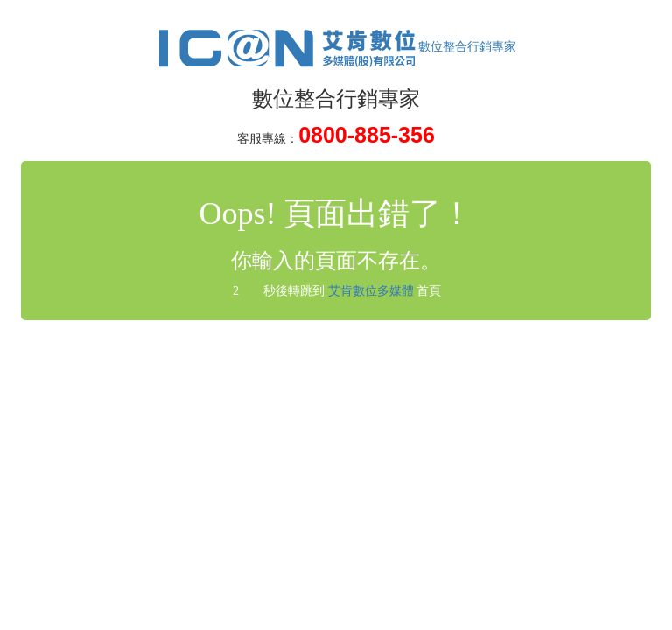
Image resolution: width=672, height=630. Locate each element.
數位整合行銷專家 (336, 47)
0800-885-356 (367, 135)
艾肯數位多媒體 (371, 291)
